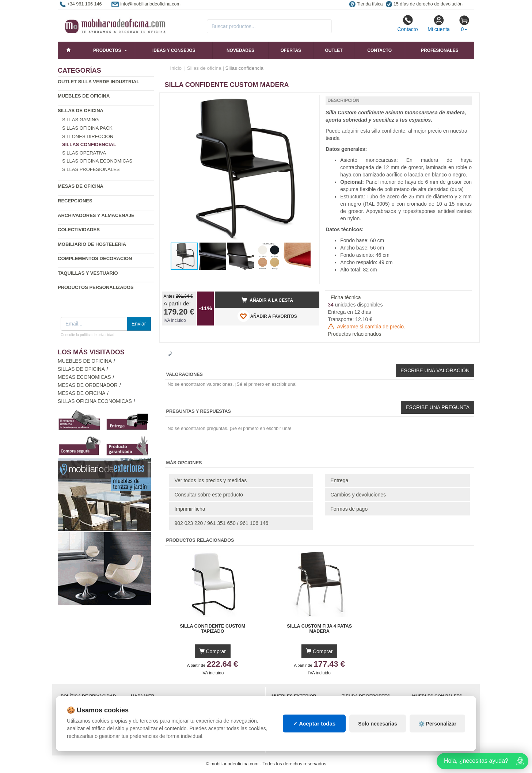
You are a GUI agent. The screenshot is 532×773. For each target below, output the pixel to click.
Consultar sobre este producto (209, 495)
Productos (107, 50)
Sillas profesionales (91, 169)
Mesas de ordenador (88, 385)
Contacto (407, 23)
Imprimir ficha (190, 509)
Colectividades (79, 230)
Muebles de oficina (84, 96)
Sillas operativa (84, 153)
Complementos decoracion (95, 258)
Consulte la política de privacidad (88, 335)
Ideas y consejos (174, 50)
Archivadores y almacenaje (96, 215)
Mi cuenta (439, 23)
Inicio (176, 68)
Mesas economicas (84, 377)
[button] (307, 102)
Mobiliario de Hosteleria (92, 244)
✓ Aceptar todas (314, 724)
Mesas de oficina (81, 186)
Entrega (339, 480)
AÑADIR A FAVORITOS (267, 316)
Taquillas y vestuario (88, 273)
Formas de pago (349, 509)
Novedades (240, 50)
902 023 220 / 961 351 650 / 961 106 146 (222, 523)
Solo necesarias (378, 724)
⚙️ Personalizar (437, 724)
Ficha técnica (346, 297)
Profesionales (440, 50)
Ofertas (291, 50)
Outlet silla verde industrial (98, 82)
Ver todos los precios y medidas (211, 480)
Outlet (334, 50)
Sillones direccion (88, 136)
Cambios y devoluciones (358, 495)
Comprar (213, 651)
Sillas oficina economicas (97, 161)
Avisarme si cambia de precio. (366, 327)
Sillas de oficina (81, 111)
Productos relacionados (354, 334)
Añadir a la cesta (267, 300)
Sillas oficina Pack (87, 128)
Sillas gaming (80, 120)
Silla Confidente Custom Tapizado (212, 629)
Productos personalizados (96, 287)
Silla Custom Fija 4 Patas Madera (319, 629)
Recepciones (75, 201)
